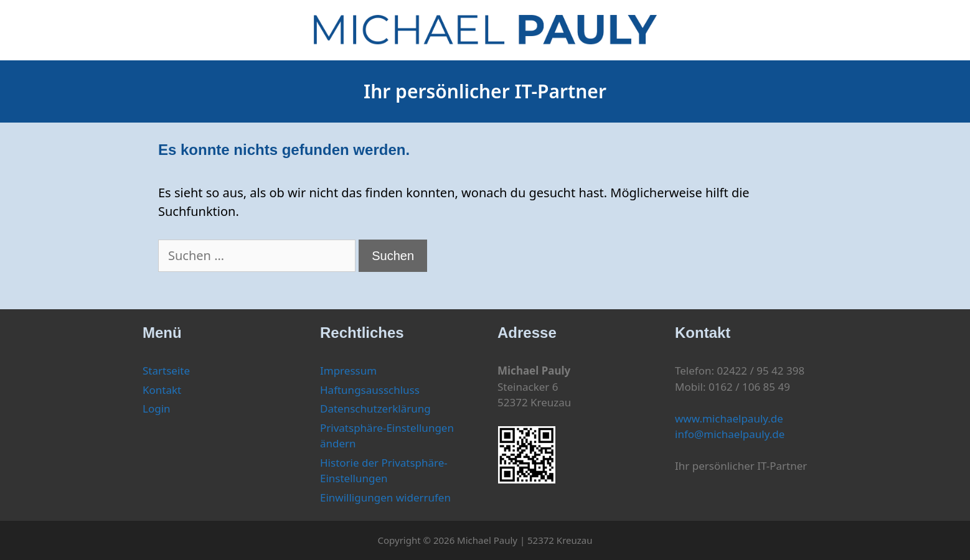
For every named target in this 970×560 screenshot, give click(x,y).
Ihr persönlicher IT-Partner (485, 91)
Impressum (348, 371)
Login (157, 408)
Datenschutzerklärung (375, 408)
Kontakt (162, 390)
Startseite (166, 371)
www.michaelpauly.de (729, 418)
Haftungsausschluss (370, 390)
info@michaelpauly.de (730, 434)
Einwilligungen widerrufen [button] (385, 497)
